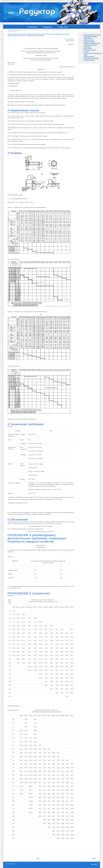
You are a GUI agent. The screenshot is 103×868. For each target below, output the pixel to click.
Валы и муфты (88, 48)
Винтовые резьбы (89, 40)
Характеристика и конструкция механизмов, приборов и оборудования (92, 37)
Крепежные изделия (18, 30)
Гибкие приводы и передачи (91, 58)
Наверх (94, 858)
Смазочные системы (89, 60)
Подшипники (87, 47)
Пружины (86, 52)
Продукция (10, 30)
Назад (38, 858)
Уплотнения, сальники (90, 50)
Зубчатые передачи (89, 57)
